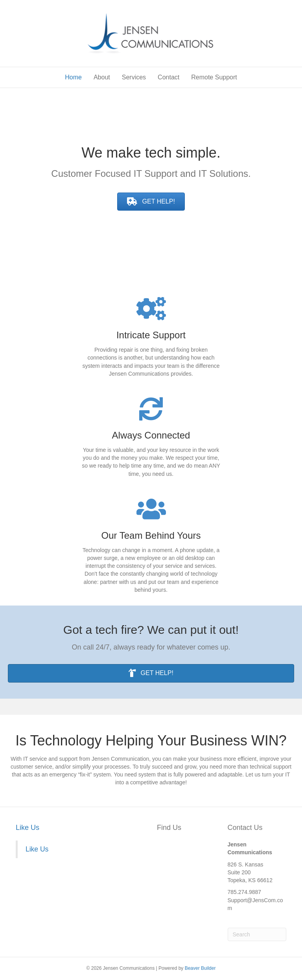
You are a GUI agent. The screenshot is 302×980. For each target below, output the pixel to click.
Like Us (28, 828)
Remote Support (214, 77)
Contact (168, 77)
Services (134, 77)
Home (73, 77)
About (102, 77)
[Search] (257, 934)
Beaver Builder (200, 968)
